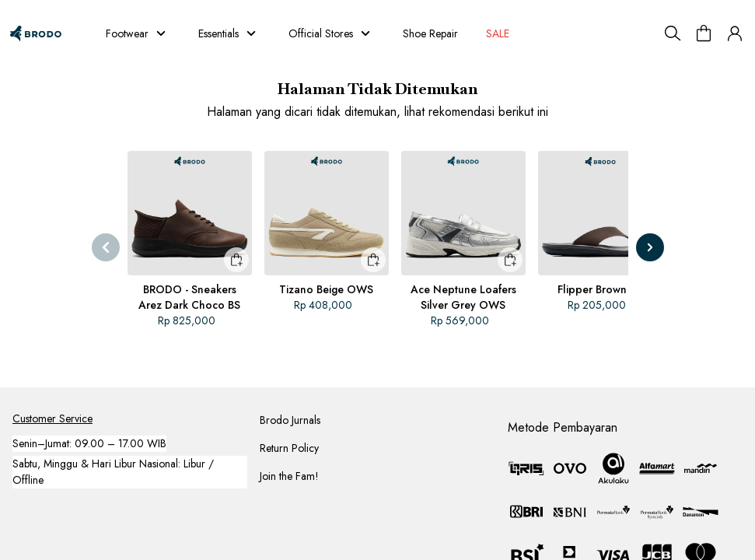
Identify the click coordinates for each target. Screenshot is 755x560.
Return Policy (289, 448)
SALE (500, 33)
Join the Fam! (289, 476)
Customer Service (52, 418)
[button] (735, 33)
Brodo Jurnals (290, 420)
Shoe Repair (430, 33)
